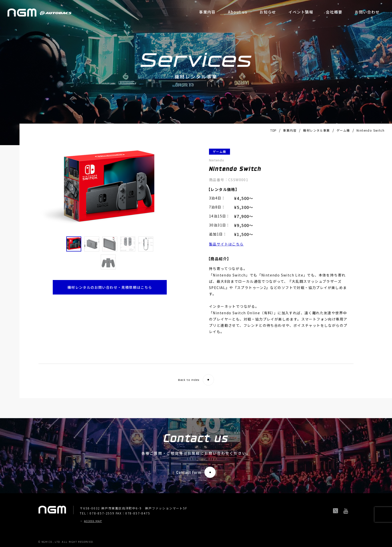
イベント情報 (301, 12)
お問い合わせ (367, 12)
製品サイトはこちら (226, 244)
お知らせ (268, 12)
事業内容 (207, 12)
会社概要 (334, 12)
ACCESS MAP (93, 521)
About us (237, 12)
